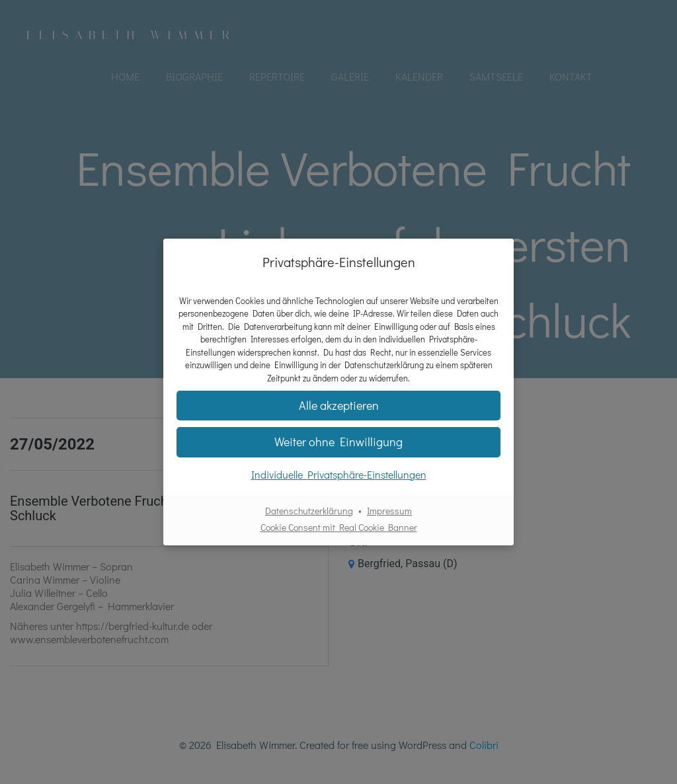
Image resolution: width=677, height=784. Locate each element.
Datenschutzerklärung (309, 511)
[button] (338, 442)
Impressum (389, 511)
